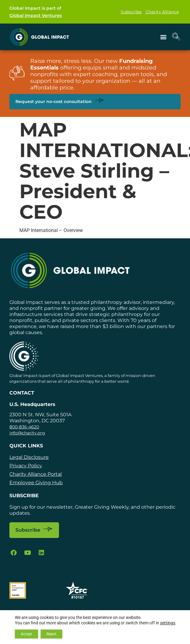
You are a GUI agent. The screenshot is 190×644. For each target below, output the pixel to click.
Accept (26, 634)
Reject (51, 634)
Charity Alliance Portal (36, 474)
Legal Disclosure (29, 457)
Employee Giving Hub (36, 483)
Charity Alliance (162, 12)
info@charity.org (27, 433)
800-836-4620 (24, 427)
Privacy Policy (26, 466)
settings (168, 623)
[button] (164, 37)
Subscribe (131, 12)
